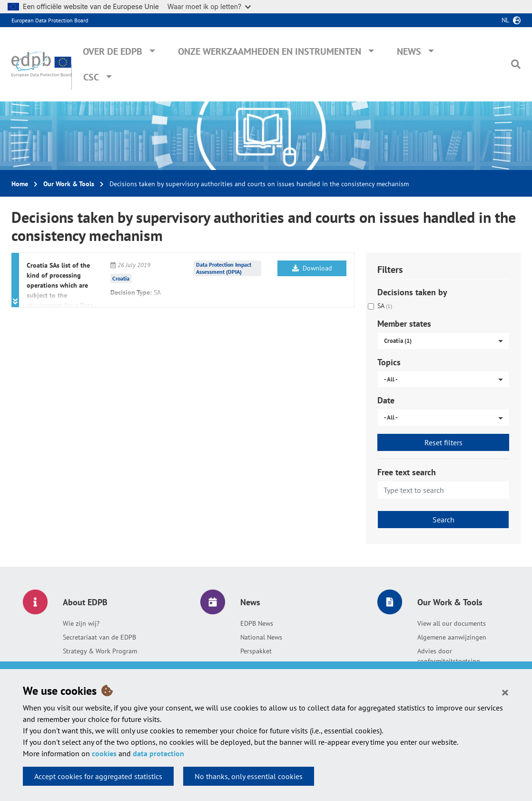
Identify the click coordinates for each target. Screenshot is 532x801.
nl (505, 20)
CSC (91, 77)
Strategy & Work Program (100, 651)
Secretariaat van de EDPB (99, 637)
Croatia (121, 278)
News (409, 51)
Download (312, 268)
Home (20, 184)
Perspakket (256, 651)
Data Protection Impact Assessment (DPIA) (224, 268)
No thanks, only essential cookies (249, 776)
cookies (104, 753)
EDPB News (257, 623)
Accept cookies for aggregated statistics (98, 776)
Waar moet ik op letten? (209, 6)
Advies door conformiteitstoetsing (449, 656)
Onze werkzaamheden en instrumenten (270, 51)
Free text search (407, 472)
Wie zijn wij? (81, 623)
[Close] (505, 692)
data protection (158, 753)
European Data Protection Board (50, 20)
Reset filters (443, 442)
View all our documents (452, 623)
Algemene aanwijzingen (452, 637)
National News (261, 637)
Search (443, 520)
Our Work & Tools (69, 184)
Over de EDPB (113, 51)
